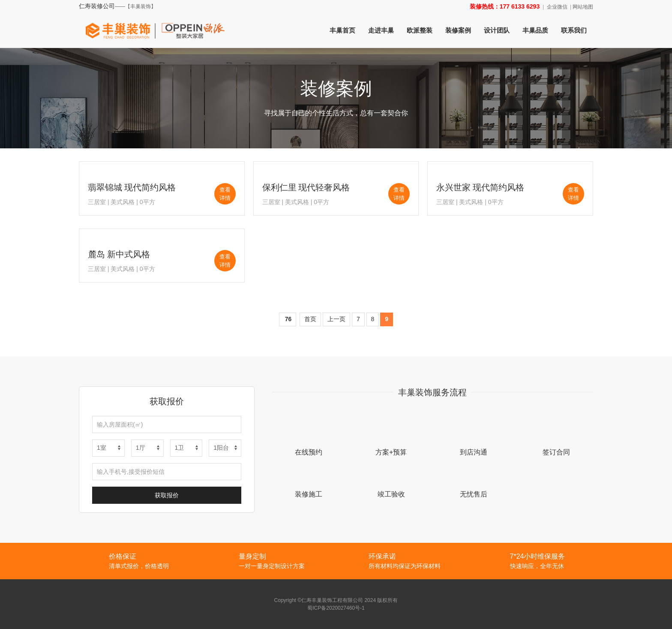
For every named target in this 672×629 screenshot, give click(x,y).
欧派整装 (420, 30)
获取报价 (167, 495)
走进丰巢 (381, 30)
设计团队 (497, 30)
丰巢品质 (535, 30)
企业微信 (557, 7)
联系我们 (574, 30)
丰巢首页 (342, 30)
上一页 (336, 319)
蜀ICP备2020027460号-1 (336, 608)
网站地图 (583, 7)
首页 (310, 319)
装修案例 (458, 30)
